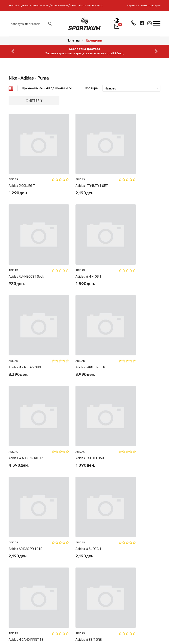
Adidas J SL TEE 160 (76, 325)
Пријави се (65, 581)
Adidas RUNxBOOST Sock (132, 172)
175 (141, 422)
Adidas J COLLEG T (22, 172)
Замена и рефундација (98, 496)
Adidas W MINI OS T (22, 248)
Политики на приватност (97, 532)
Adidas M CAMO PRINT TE (79, 402)
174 (133, 422)
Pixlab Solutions (96, 633)
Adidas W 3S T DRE (127, 402)
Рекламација (97, 506)
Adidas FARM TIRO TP (129, 248)
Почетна (73, 41)
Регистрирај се (151, 5)
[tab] (11, 88)
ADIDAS (13, 165)
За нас (93, 562)
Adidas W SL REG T (22, 402)
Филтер (34, 101)
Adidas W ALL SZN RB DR (26, 325)
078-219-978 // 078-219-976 (46, 522)
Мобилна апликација (103, 592)
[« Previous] (81, 424)
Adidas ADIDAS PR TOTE (131, 325)
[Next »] (153, 424)
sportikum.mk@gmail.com (40, 530)
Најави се (133, 5)
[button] (13, 51)
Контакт (94, 569)
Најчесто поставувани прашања (98, 518)
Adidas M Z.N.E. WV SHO (78, 248)
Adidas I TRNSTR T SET (78, 172)
